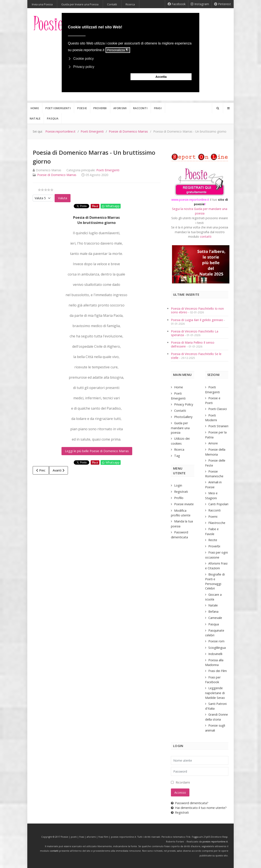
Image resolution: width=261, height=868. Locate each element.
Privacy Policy (184, 404)
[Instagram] (200, 4)
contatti (206, 237)
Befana (213, 612)
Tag (177, 456)
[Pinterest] (223, 4)
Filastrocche (217, 523)
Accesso (180, 792)
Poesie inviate (184, 504)
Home (179, 387)
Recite (213, 540)
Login (178, 485)
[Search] (218, 108)
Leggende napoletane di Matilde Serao (215, 693)
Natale (213, 605)
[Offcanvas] (228, 108)
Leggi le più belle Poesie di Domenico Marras (97, 451)
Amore (213, 443)
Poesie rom (216, 641)
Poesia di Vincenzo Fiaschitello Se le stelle (196, 356)
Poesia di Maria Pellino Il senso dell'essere (193, 344)
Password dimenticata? (190, 803)
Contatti (180, 411)
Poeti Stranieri (218, 426)
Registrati (181, 492)
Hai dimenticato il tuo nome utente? (199, 808)
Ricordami (183, 782)
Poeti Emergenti (108, 170)
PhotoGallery (183, 417)
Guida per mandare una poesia (180, 428)
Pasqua (214, 624)
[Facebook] (177, 4)
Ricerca (179, 449)
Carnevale (215, 618)
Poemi (213, 517)
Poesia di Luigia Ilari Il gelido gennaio (197, 320)
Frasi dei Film (218, 671)
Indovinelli (215, 654)
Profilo (179, 498)
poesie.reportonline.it (215, 842)
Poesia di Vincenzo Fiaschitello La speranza (195, 333)
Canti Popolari (218, 504)
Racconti (214, 510)
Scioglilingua (217, 648)
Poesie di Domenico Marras (57, 175)
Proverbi (214, 546)
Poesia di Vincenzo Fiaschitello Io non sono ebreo (197, 310)
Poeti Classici (218, 409)
